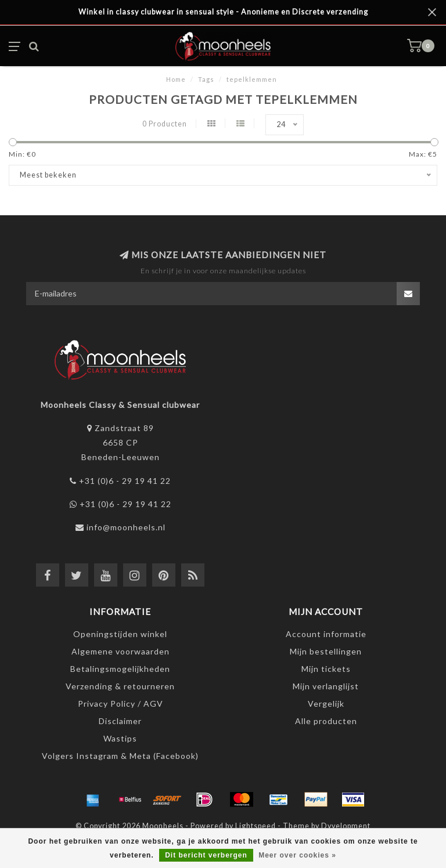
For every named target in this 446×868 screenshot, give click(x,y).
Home (176, 79)
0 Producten (165, 124)
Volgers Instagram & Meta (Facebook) (120, 756)
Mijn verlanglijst (326, 686)
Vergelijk (326, 704)
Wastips (120, 738)
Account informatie (326, 634)
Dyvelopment (346, 826)
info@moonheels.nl (126, 527)
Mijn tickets (326, 669)
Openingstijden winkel (120, 634)
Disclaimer (120, 721)
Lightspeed (256, 826)
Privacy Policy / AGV (121, 704)
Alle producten (326, 721)
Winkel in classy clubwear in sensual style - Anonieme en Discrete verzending (223, 12)
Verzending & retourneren (120, 686)
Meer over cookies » (297, 855)
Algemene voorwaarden (121, 651)
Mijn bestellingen (326, 651)
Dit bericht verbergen (206, 855)
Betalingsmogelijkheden (120, 669)
